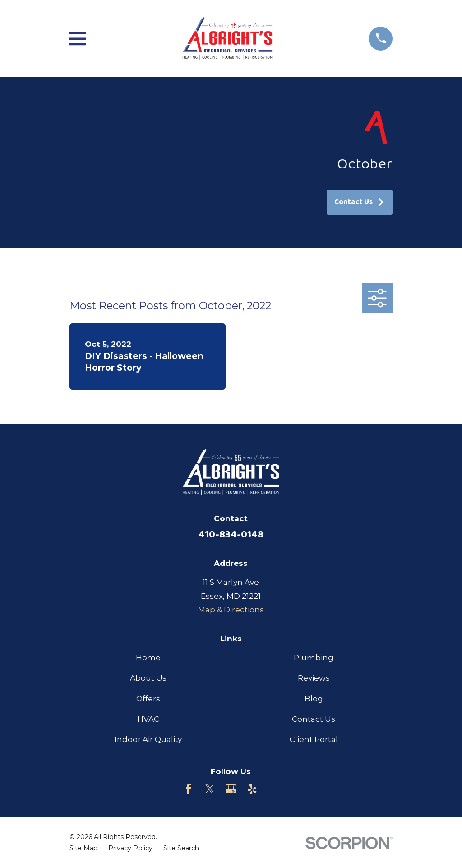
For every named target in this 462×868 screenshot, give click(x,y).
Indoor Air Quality (148, 739)
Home (148, 658)
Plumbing (314, 658)
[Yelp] (252, 789)
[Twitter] (210, 789)
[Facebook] (189, 789)
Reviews (314, 678)
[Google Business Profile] (231, 789)
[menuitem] (84, 849)
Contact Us (360, 202)
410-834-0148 (231, 535)
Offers (148, 699)
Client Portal (314, 739)
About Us (148, 678)
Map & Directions (231, 610)
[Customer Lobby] (273, 789)
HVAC (148, 719)
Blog (314, 699)
